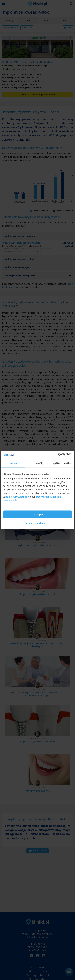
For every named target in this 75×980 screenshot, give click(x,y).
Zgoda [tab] (13, 463)
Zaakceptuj (37, 514)
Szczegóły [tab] (37, 463)
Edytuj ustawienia (38, 523)
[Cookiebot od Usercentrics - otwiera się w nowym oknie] (58, 455)
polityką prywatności (17, 497)
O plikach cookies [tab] (62, 463)
